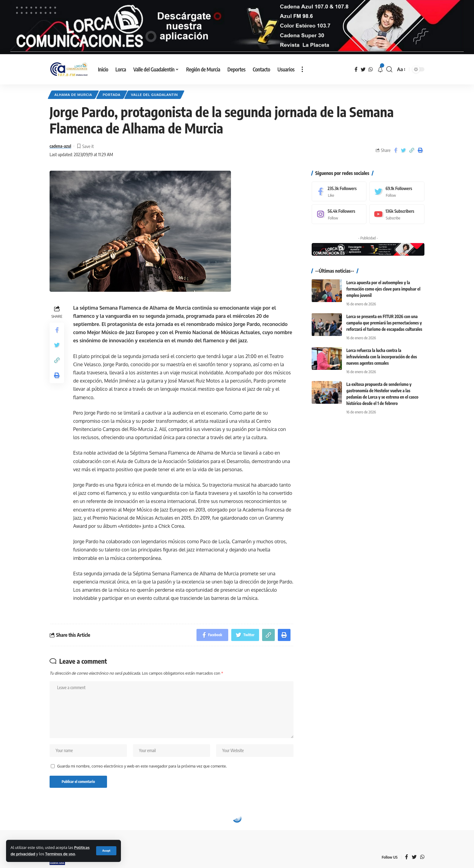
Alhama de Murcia (73, 95)
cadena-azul (60, 146)
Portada (112, 95)
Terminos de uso (60, 854)
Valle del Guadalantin (154, 95)
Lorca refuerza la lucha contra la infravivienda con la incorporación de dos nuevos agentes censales (382, 357)
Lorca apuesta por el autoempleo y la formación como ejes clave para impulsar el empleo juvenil (383, 289)
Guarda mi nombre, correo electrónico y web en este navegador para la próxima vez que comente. (142, 766)
